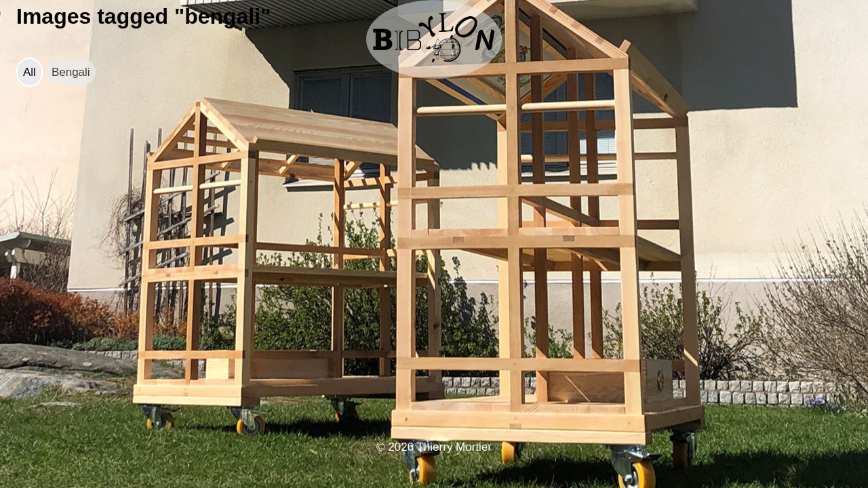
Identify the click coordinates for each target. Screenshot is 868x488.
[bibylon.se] (434, 39)
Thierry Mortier (454, 447)
